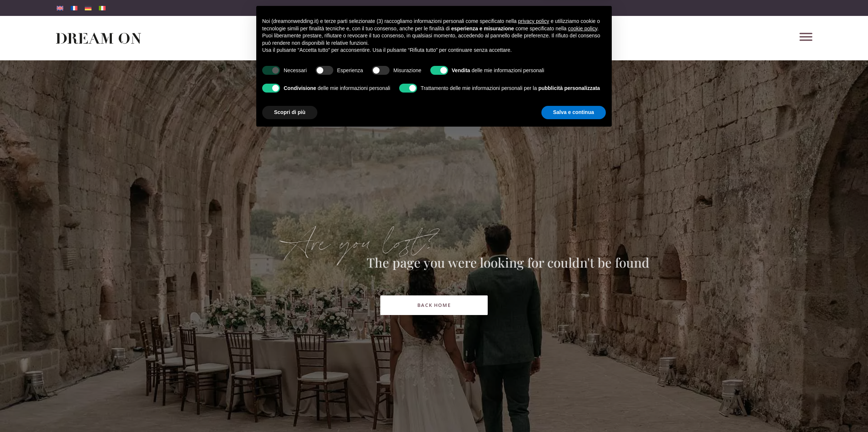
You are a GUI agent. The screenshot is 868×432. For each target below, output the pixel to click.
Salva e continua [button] (574, 412)
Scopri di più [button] (290, 412)
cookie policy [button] (583, 328)
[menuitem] (60, 8)
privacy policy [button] (534, 321)
